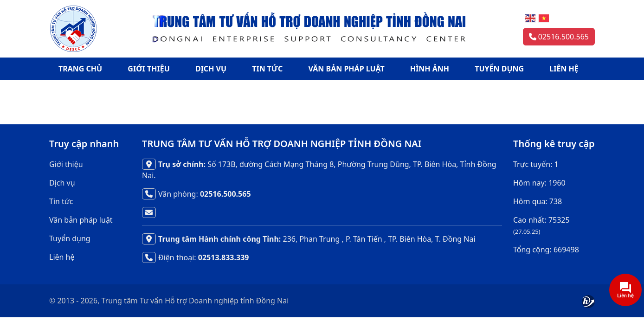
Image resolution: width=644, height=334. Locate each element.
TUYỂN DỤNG (499, 69)
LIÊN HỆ (564, 69)
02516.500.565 (559, 37)
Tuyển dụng (70, 238)
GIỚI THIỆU (148, 69)
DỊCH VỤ (211, 69)
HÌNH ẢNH (430, 69)
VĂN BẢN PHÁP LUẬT (347, 69)
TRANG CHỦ (80, 69)
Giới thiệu (66, 164)
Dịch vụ (62, 183)
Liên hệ (62, 257)
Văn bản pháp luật (81, 220)
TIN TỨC (267, 69)
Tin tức (61, 201)
